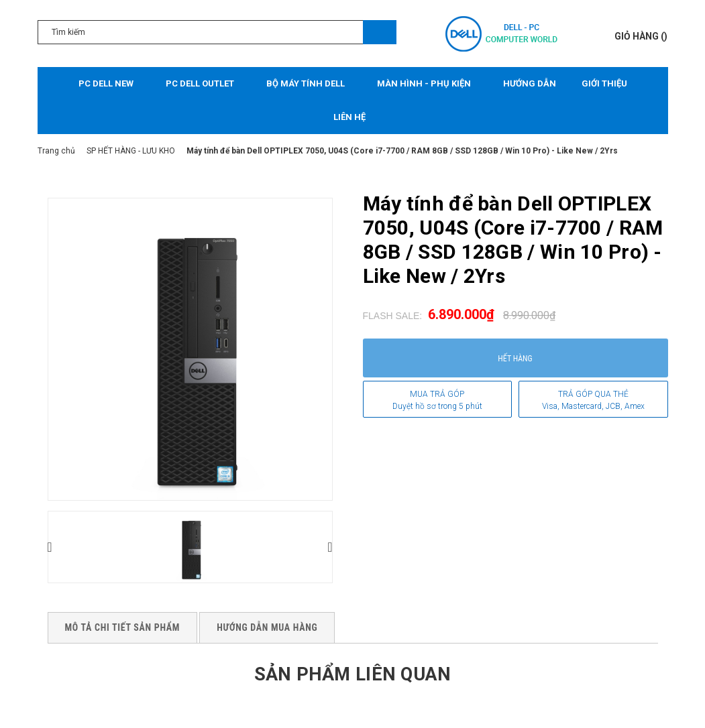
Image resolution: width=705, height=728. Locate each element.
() (641, 36)
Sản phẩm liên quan (352, 673)
